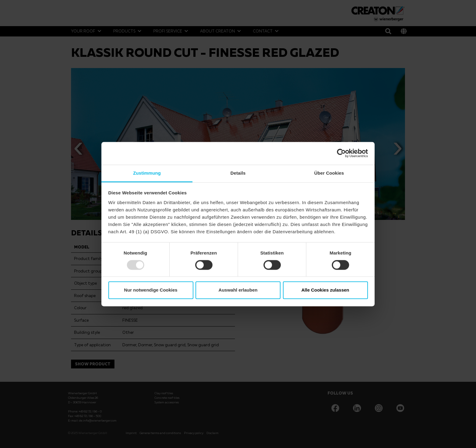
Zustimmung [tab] (147, 173)
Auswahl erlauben (238, 290)
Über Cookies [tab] (329, 173)
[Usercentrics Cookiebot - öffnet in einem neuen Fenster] (341, 153)
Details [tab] (238, 173)
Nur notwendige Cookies (151, 290)
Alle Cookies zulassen (325, 290)
